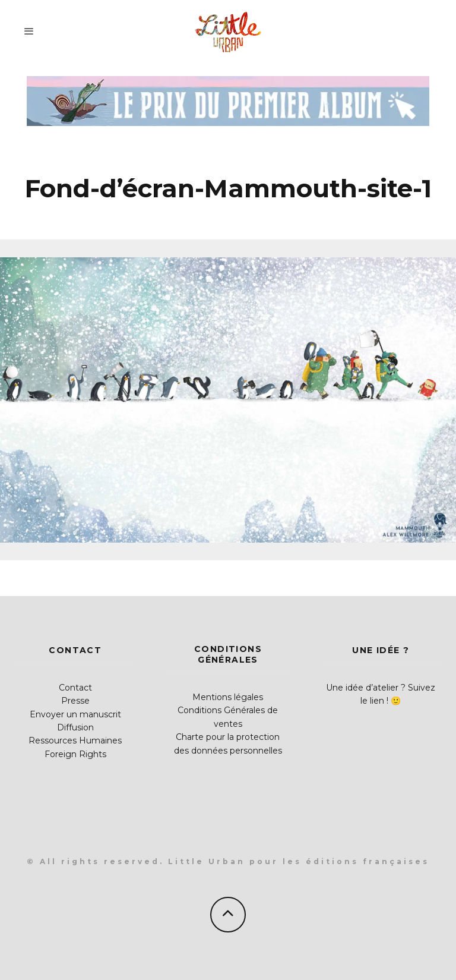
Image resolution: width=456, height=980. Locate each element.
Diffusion (75, 727)
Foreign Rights (75, 754)
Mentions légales (228, 697)
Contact (75, 688)
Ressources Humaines (75, 740)
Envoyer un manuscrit (75, 714)
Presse (75, 701)
